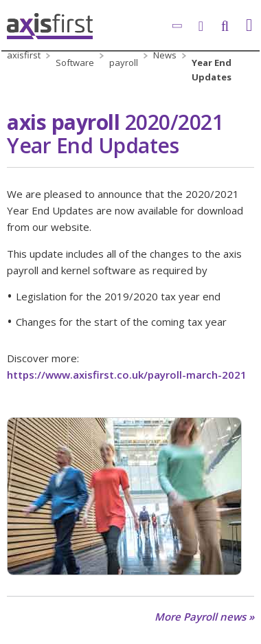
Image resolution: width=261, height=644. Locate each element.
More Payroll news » (204, 617)
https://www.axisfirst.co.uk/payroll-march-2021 (127, 375)
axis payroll (124, 55)
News (165, 55)
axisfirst (24, 55)
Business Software (75, 55)
